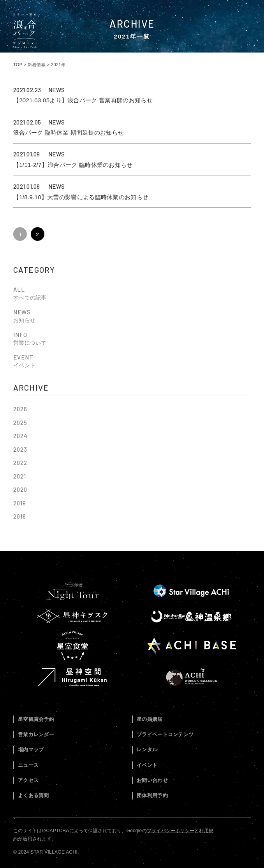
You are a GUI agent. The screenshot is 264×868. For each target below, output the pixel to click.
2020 (20, 489)
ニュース (28, 765)
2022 (20, 463)
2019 (20, 503)
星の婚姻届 (150, 719)
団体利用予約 (152, 795)
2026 (20, 409)
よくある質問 (33, 795)
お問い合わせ (152, 780)
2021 (20, 476)
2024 (20, 436)
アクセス (28, 780)
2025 (20, 423)
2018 (20, 516)
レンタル (147, 750)
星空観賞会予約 (36, 719)
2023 (20, 449)
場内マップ (31, 750)
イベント (147, 765)
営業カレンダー (36, 734)
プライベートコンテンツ (165, 734)
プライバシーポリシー (171, 831)
